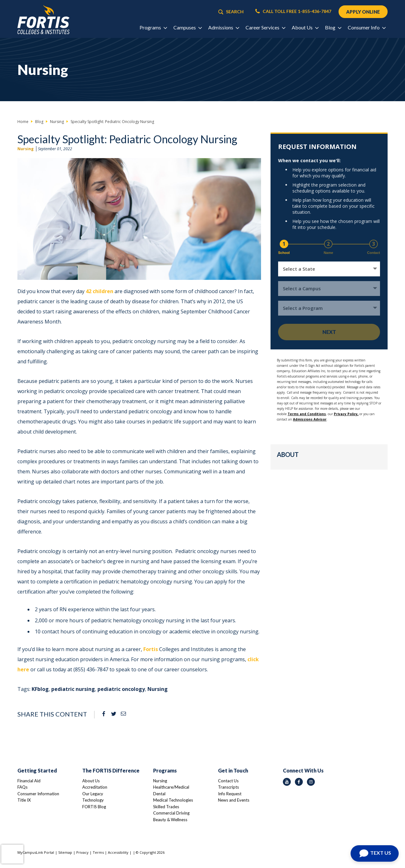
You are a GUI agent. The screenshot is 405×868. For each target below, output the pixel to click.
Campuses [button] (187, 27)
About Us (91, 781)
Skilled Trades (166, 807)
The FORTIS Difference (111, 770)
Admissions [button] (224, 27)
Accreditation (95, 787)
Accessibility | (120, 852)
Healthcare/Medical (171, 787)
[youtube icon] (287, 782)
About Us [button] (305, 27)
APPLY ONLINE (363, 12)
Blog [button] (333, 27)
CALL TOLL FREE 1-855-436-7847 (293, 11)
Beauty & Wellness (170, 820)
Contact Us (228, 781)
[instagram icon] (311, 782)
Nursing (25, 149)
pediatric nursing (73, 689)
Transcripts (228, 787)
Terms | (100, 852)
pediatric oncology (121, 689)
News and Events (234, 800)
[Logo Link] (44, 20)
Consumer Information (38, 794)
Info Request (230, 794)
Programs (165, 770)
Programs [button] (153, 27)
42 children (100, 291)
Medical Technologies (173, 800)
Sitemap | (67, 852)
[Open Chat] (375, 853)
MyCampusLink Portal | (38, 852)
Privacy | (84, 852)
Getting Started (37, 770)
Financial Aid (29, 781)
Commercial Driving (171, 813)
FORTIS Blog (94, 807)
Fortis (151, 649)
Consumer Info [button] (367, 27)
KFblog (40, 689)
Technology (93, 800)
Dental (159, 794)
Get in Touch (233, 770)
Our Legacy (93, 794)
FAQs (22, 787)
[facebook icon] (299, 782)
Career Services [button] (265, 27)
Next (329, 332)
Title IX (24, 800)
